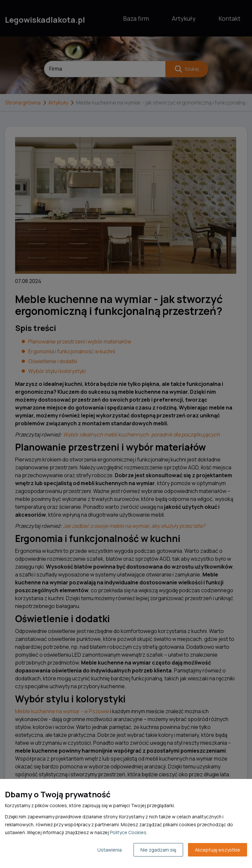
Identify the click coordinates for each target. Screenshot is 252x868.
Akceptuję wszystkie (218, 850)
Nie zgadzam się (158, 850)
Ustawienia (110, 850)
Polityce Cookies (128, 832)
